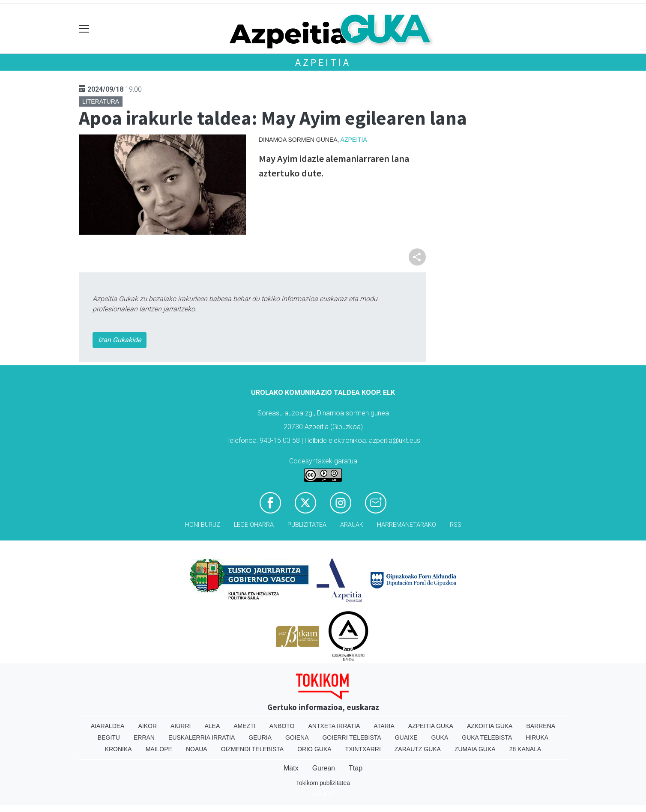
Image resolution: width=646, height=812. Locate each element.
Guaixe (406, 737)
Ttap (356, 768)
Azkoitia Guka (490, 726)
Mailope (159, 749)
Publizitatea (307, 525)
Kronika (118, 749)
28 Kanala (525, 749)
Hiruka (537, 737)
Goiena (297, 737)
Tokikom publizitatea (323, 783)
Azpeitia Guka (431, 726)
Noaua (197, 749)
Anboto (282, 726)
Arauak (352, 525)
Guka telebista (487, 737)
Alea (212, 726)
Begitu (109, 737)
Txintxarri (363, 749)
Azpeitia (323, 62)
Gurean (324, 768)
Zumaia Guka (475, 749)
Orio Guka (314, 749)
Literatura (101, 101)
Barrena (541, 726)
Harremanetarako (407, 525)
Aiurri (181, 726)
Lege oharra (254, 525)
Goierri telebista (351, 737)
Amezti (244, 726)
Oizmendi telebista (253, 749)
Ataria (384, 726)
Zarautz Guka (418, 749)
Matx (291, 768)
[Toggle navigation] (84, 29)
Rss (456, 525)
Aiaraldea (108, 726)
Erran (144, 737)
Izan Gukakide (120, 340)
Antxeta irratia (334, 726)
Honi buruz (203, 525)
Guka (440, 737)
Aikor (147, 726)
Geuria (260, 737)
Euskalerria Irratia (202, 737)
